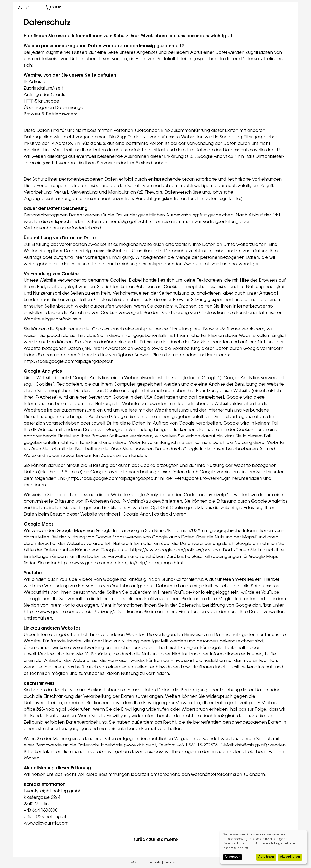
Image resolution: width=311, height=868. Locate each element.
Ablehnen (266, 857)
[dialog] (263, 847)
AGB (134, 863)
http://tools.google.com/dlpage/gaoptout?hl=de (120, 479)
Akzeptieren (290, 857)
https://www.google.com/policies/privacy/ (175, 550)
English (28, 8)
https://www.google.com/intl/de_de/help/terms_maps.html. (121, 563)
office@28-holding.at (45, 710)
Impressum (172, 863)
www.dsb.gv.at (141, 745)
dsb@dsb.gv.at (250, 745)
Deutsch (20, 8)
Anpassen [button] (233, 857)
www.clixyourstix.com (46, 824)
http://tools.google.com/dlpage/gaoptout (69, 362)
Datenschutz (151, 863)
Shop (57, 8)
